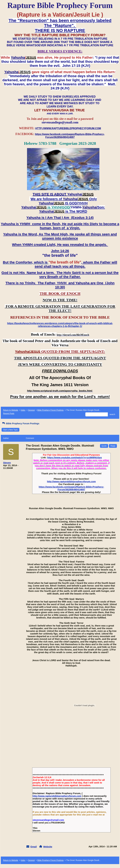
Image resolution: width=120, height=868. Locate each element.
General (31, 410)
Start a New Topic (10, 430)
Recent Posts (9, 413)
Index (23, 410)
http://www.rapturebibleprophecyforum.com (71, 481)
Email (34, 847)
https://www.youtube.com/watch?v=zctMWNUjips (75, 457)
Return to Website (11, 410)
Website (48, 847)
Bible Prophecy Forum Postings (50, 410)
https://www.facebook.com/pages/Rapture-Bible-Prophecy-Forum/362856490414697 (71, 488)
